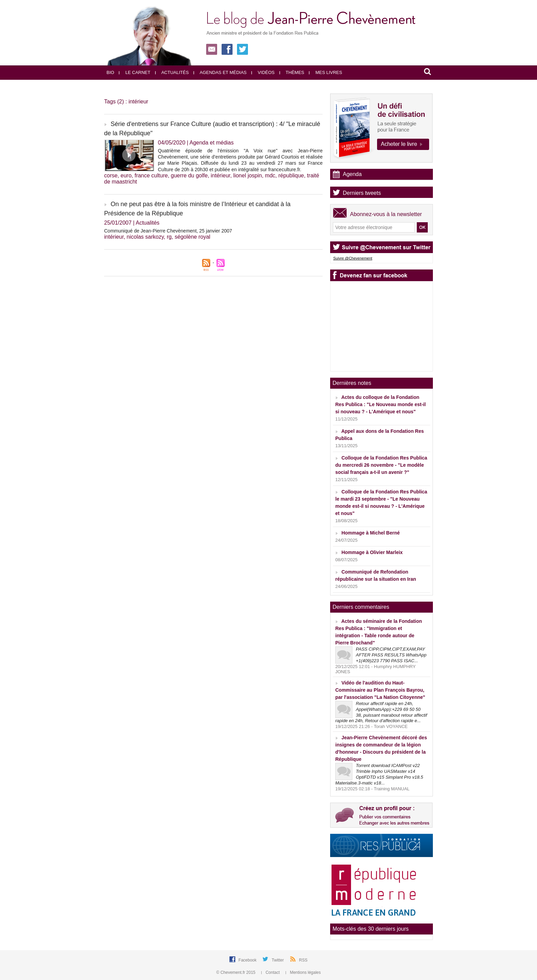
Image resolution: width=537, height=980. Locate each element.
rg (169, 237)
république (291, 175)
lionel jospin (248, 175)
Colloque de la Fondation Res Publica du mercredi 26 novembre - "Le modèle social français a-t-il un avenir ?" (381, 465)
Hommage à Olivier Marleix (372, 552)
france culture (151, 175)
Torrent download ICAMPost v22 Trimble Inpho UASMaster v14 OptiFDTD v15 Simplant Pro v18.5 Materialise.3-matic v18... (379, 774)
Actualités (172, 72)
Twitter (278, 960)
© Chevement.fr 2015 (237, 972)
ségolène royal (192, 237)
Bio (110, 72)
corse (111, 175)
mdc (270, 175)
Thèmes (292, 72)
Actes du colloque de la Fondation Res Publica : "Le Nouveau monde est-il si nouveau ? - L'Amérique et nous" (380, 404)
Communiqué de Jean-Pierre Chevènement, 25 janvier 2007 (168, 231)
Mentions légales (303, 972)
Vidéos (263, 72)
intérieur (220, 175)
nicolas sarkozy (145, 237)
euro (126, 175)
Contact (271, 972)
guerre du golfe (189, 175)
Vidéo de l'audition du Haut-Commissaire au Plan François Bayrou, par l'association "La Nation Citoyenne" (380, 690)
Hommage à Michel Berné (371, 533)
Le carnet (135, 72)
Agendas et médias (220, 72)
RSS (303, 960)
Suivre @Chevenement (353, 258)
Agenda (352, 174)
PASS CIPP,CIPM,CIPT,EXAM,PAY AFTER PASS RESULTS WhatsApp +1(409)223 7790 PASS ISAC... (391, 655)
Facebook (248, 960)
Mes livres (326, 72)
